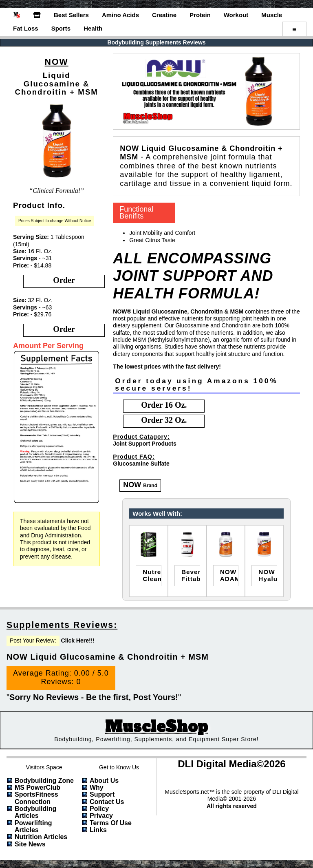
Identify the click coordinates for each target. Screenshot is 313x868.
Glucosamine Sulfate (141, 464)
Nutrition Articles (41, 837)
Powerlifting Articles (33, 826)
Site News (30, 844)
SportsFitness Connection (36, 798)
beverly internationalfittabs (191, 575)
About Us (104, 781)
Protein (200, 15)
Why (97, 787)
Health (93, 28)
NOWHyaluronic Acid (268, 575)
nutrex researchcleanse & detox (152, 575)
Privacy (101, 816)
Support (102, 794)
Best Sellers (71, 15)
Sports (61, 28)
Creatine (164, 15)
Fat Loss (26, 28)
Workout (236, 15)
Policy (99, 809)
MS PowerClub (37, 787)
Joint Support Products (145, 444)
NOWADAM (229, 575)
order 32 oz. (164, 420)
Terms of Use (111, 823)
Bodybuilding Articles (35, 812)
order (64, 280)
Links (98, 830)
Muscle (272, 15)
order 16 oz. (164, 405)
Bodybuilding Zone (44, 781)
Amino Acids (120, 15)
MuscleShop (156, 727)
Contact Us (107, 802)
